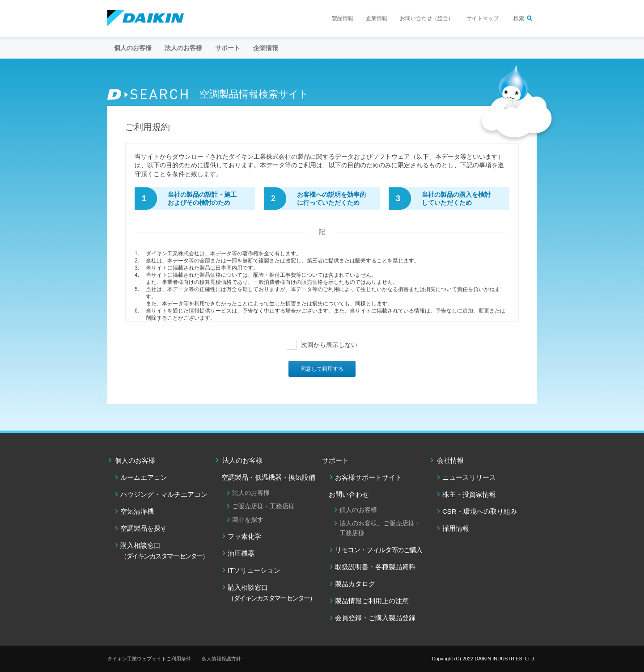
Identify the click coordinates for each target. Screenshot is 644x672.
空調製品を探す (144, 528)
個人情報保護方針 (221, 659)
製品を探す (248, 520)
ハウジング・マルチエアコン (164, 494)
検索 (519, 18)
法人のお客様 (242, 460)
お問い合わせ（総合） (427, 18)
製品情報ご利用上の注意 (372, 601)
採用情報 (456, 528)
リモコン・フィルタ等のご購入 (379, 550)
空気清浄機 (137, 511)
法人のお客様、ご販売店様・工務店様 (380, 528)
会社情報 (450, 460)
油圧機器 (241, 553)
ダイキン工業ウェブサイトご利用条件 (149, 659)
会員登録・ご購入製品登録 (375, 618)
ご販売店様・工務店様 (263, 506)
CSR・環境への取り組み (480, 511)
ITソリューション (254, 570)
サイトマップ (483, 18)
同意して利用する (322, 369)
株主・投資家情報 (469, 494)
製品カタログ (355, 584)
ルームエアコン (144, 477)
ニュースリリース (469, 477)
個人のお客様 (135, 460)
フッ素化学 (244, 536)
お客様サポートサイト (369, 477)
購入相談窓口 (164, 551)
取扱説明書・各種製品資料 (375, 567)
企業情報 (377, 18)
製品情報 (343, 18)
